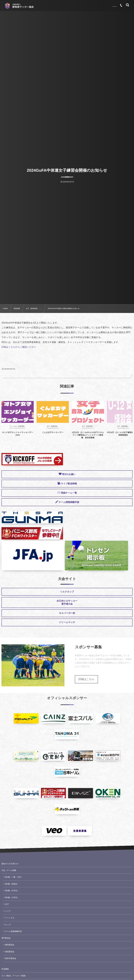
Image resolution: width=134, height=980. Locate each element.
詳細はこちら (86, 679)
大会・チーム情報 (9, 870)
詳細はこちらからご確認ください (19, 347)
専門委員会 (6, 938)
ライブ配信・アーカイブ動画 (14, 976)
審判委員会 (10, 945)
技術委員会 (10, 952)
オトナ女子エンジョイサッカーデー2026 (18, 436)
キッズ (8, 925)
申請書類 (5, 969)
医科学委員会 (11, 958)
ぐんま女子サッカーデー (53, 435)
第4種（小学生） (12, 898)
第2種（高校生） (12, 884)
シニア (8, 911)
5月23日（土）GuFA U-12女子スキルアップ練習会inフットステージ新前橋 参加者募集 (88, 438)
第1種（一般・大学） (14, 877)
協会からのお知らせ (10, 864)
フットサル (10, 918)
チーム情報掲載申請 (13, 931)
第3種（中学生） (12, 891)
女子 (7, 904)
